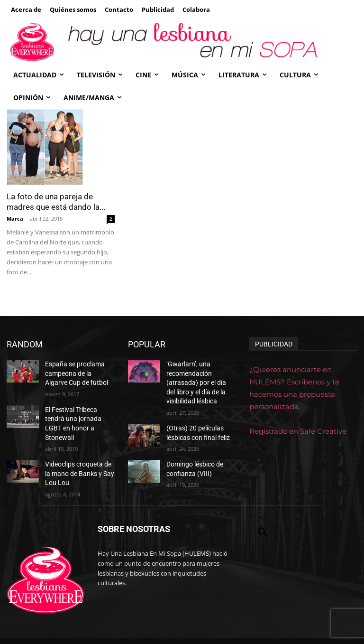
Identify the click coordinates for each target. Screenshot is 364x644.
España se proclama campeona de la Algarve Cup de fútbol (76, 372)
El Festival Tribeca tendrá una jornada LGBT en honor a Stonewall (77, 413)
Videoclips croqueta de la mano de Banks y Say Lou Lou (78, 455)
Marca (15, 219)
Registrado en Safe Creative (298, 431)
